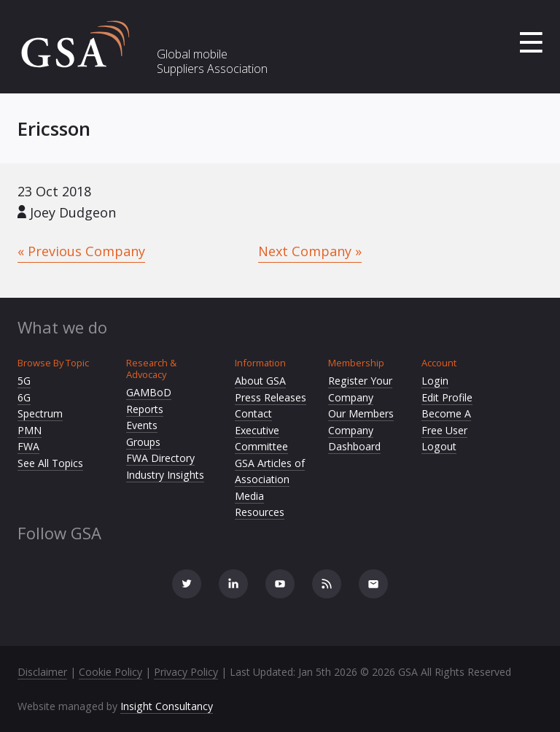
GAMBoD (149, 392)
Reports (145, 409)
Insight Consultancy (167, 706)
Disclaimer (42, 672)
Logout (439, 446)
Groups (143, 442)
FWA (28, 446)
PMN (30, 430)
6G (24, 397)
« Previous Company (81, 251)
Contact (253, 413)
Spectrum (40, 413)
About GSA (260, 381)
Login (435, 381)
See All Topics (50, 463)
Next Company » (310, 251)
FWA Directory (160, 458)
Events (142, 425)
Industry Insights (165, 475)
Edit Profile (447, 397)
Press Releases (271, 397)
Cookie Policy (110, 672)
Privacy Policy (186, 672)
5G (24, 381)
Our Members (361, 413)
